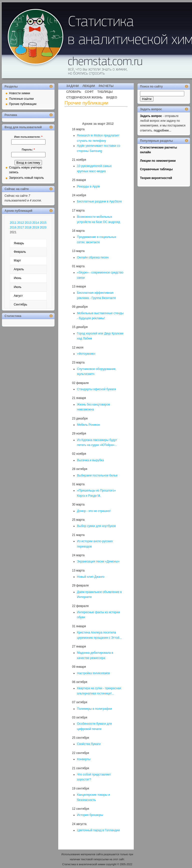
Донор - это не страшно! (94, 511)
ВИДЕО (112, 97)
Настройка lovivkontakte (93, 673)
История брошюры (90, 815)
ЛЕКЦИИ (89, 86)
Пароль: (28, 149)
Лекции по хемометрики (158, 161)
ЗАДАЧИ (72, 86)
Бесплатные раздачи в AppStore (99, 201)
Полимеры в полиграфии (94, 709)
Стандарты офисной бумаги (96, 389)
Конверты (84, 759)
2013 (28, 223)
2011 (13, 223)
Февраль (20, 252)
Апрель (19, 269)
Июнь (18, 278)
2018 (28, 227)
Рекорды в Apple (88, 186)
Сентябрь (20, 304)
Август (18, 296)
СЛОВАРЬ (74, 92)
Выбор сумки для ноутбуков (96, 526)
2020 (43, 227)
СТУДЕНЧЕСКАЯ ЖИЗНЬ (84, 97)
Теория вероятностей (156, 178)
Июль (18, 287)
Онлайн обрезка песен (93, 257)
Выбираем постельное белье (97, 475)
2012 (21, 223)
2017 (21, 227)
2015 (43, 223)
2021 (13, 232)
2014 (36, 223)
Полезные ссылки (21, 99)
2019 (36, 227)
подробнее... (162, 130)
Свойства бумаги (89, 744)
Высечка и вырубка (90, 460)
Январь (19, 243)
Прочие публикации (23, 104)
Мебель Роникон (88, 425)
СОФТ (89, 92)
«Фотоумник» (86, 354)
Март (17, 260)
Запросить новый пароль (26, 178)
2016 (13, 227)
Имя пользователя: (28, 137)
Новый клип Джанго (91, 577)
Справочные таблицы (156, 169)
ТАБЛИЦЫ (105, 92)
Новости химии (19, 93)
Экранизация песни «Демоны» (98, 561)
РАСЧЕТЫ (106, 86)
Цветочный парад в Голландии (98, 830)
